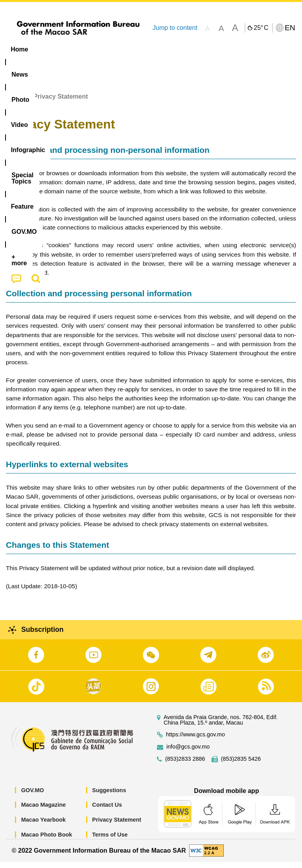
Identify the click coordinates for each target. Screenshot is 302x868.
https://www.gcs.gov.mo (195, 741)
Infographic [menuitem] (159, 49)
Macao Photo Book (47, 840)
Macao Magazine (44, 811)
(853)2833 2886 (185, 765)
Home (15, 103)
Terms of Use (110, 840)
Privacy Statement (117, 826)
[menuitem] (50, 50)
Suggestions (109, 796)
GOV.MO (33, 796)
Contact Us (107, 811)
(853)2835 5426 (241, 765)
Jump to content (175, 28)
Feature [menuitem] (261, 49)
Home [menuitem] (19, 49)
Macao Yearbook (43, 826)
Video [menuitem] (118, 49)
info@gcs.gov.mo (188, 753)
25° (261, 28)
